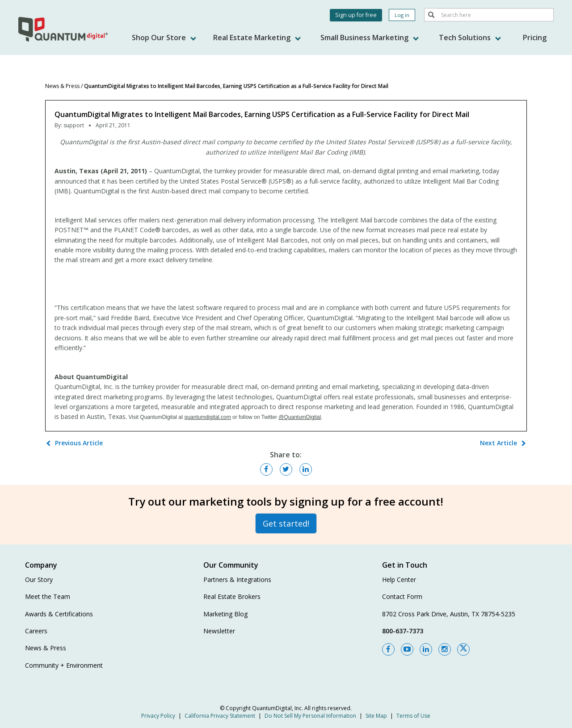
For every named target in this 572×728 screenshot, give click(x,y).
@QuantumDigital (300, 417)
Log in (402, 15)
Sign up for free (356, 15)
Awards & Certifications (59, 614)
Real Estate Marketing (257, 38)
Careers (36, 631)
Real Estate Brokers (232, 596)
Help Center (399, 579)
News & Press (62, 86)
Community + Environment (64, 665)
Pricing (535, 38)
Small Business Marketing (370, 38)
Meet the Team (48, 596)
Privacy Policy (158, 716)
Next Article (498, 443)
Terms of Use (413, 716)
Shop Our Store (164, 38)
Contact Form (402, 596)
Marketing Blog (225, 614)
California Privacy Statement (220, 716)
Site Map (376, 716)
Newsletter (219, 631)
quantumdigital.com (208, 417)
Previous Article (79, 443)
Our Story (39, 579)
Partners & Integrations (237, 579)
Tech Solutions (470, 38)
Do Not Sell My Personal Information (310, 716)
